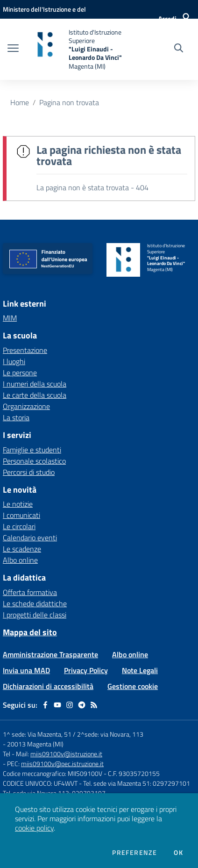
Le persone (20, 373)
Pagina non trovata (69, 102)
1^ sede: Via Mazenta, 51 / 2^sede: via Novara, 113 (73, 734)
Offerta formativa (30, 592)
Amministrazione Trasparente (50, 654)
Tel (7, 754)
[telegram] (82, 705)
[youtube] (57, 705)
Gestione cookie (133, 686)
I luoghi (14, 361)
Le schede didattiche (35, 603)
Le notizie (18, 504)
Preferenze (134, 853)
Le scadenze (22, 549)
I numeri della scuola (35, 384)
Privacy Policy (86, 670)
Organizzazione (26, 406)
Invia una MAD (26, 670)
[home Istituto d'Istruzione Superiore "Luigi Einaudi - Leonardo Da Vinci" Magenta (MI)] (79, 49)
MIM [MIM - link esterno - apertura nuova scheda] (10, 318)
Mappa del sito (30, 632)
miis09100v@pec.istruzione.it (62, 764)
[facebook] (45, 705)
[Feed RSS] (94, 705)
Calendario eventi (30, 538)
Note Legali (140, 670)
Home (20, 102)
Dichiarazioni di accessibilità (48, 686)
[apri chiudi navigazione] (13, 49)
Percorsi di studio (29, 472)
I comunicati (21, 515)
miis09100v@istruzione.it (66, 754)
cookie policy (34, 828)
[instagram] (70, 705)
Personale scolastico (34, 461)
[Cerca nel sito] (179, 49)
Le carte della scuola (35, 395)
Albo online (20, 560)
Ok (178, 853)
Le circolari (19, 526)
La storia (16, 417)
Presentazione (25, 350)
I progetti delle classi (35, 615)
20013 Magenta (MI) (35, 744)
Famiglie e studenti (32, 450)
